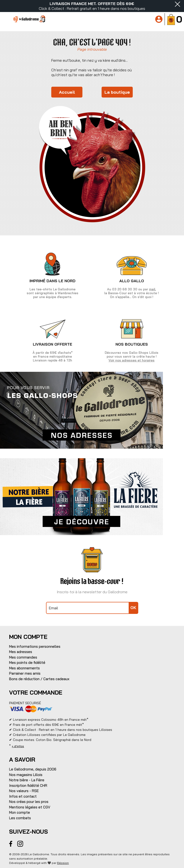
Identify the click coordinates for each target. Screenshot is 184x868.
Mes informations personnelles (35, 646)
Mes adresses (21, 652)
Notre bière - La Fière (27, 780)
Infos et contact (23, 796)
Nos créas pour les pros (29, 802)
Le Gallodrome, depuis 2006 (33, 769)
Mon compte (20, 812)
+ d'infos (18, 746)
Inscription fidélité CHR (28, 785)
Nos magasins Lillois (26, 775)
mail (152, 289)
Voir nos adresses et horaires (132, 360)
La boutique (117, 92)
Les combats (20, 818)
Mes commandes (23, 657)
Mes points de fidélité (27, 663)
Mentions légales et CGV (30, 807)
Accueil (67, 92)
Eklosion (63, 863)
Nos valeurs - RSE (24, 791)
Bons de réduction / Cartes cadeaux (39, 679)
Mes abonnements (24, 668)
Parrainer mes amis (25, 673)
